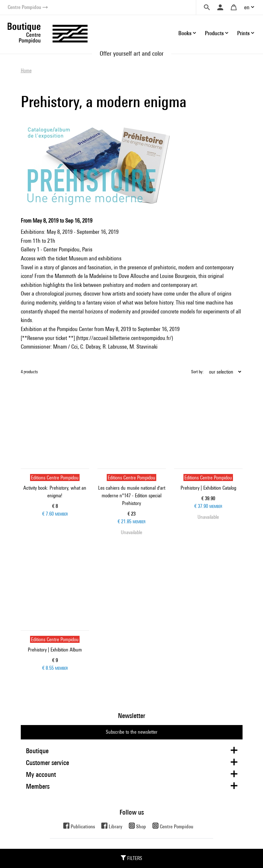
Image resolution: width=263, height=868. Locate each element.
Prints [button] (243, 33)
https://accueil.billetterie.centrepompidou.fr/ (124, 338)
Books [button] (185, 33)
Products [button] (214, 33)
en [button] (247, 7)
